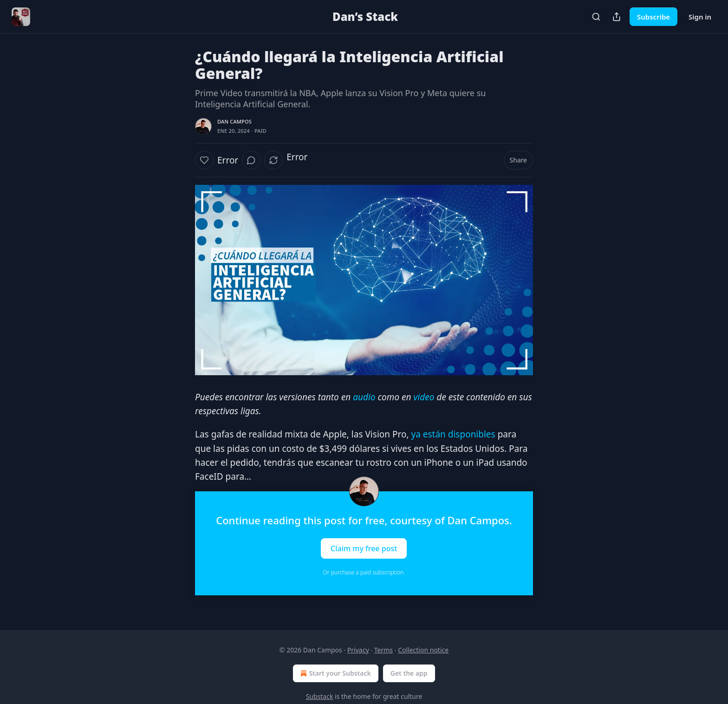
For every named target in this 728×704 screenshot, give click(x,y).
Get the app (409, 673)
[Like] (204, 160)
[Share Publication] (617, 17)
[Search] (596, 17)
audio (364, 397)
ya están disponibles (453, 434)
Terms (383, 650)
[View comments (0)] (251, 160)
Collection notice (423, 650)
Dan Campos (234, 121)
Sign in (700, 17)
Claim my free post (364, 548)
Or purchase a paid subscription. (364, 572)
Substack (320, 696)
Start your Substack (335, 673)
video (423, 397)
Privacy (358, 650)
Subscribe (653, 17)
